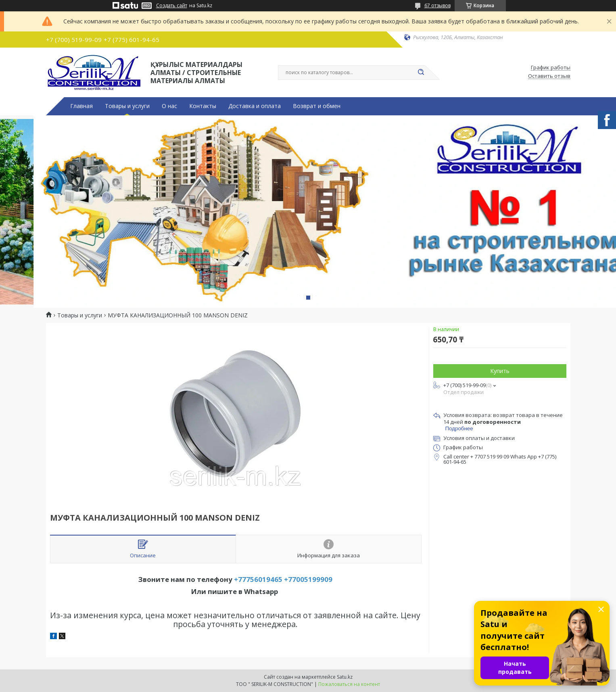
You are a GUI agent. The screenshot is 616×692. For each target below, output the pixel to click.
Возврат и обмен (317, 106)
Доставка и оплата (255, 106)
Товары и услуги (127, 106)
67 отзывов (437, 5)
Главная (81, 106)
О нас (169, 106)
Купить (500, 371)
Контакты (203, 106)
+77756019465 (258, 579)
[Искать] (421, 73)
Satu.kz (345, 677)
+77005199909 (308, 579)
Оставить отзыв (549, 76)
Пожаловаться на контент (349, 684)
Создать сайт (172, 6)
